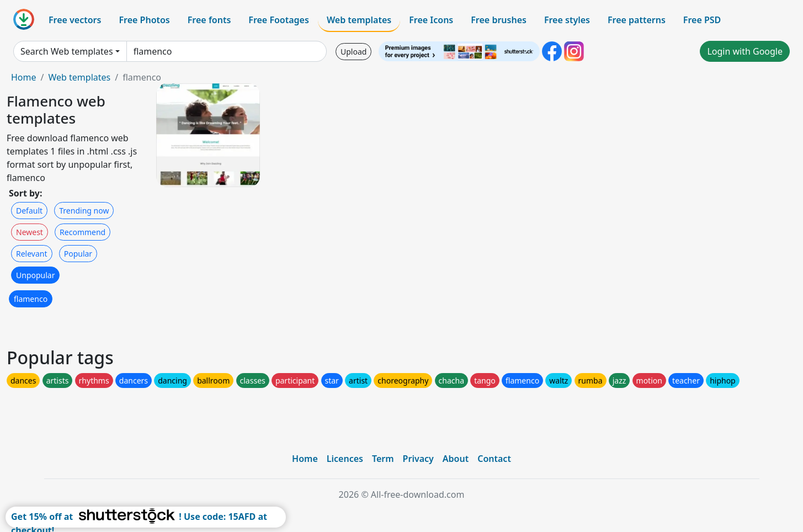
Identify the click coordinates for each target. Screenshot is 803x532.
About (456, 459)
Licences (345, 459)
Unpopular (35, 275)
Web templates (359, 20)
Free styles (567, 20)
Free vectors (75, 20)
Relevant (32, 254)
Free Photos (144, 20)
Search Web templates (67, 51)
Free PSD (702, 20)
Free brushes (499, 20)
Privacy (418, 459)
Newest (30, 232)
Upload (353, 52)
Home (24, 77)
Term (383, 459)
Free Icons (431, 20)
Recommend (83, 232)
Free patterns (637, 20)
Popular (78, 254)
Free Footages (279, 20)
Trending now (84, 211)
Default (29, 211)
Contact (494, 459)
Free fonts (209, 20)
